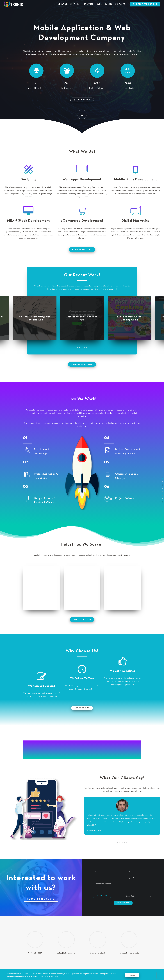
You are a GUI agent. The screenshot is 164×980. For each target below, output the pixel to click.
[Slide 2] (80, 348)
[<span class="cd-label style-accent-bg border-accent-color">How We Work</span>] (162, 488)
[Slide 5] (87, 348)
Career (108, 4)
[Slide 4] (84, 348)
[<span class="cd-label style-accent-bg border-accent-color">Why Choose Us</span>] (162, 495)
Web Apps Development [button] (82, 180)
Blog (99, 4)
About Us (63, 4)
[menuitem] (63, 4)
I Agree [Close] (132, 975)
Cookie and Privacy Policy (49, 977)
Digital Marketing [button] (136, 220)
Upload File (102, 896)
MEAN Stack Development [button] (28, 221)
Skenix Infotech (98, 953)
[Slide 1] (77, 348)
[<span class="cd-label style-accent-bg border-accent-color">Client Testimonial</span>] (162, 498)
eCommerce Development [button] (82, 221)
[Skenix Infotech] (13, 4)
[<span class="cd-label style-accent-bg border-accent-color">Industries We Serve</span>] (162, 492)
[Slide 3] (82, 348)
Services (75, 4)
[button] (82, 114)
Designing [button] (29, 180)
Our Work (89, 4)
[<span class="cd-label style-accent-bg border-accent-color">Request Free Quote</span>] (162, 502)
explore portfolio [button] (82, 364)
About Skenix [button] (82, 708)
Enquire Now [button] (82, 100)
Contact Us (121, 4)
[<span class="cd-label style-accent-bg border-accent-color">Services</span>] (162, 481)
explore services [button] (82, 250)
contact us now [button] (82, 619)
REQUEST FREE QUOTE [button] (41, 899)
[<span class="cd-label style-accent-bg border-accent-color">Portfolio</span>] (162, 485)
